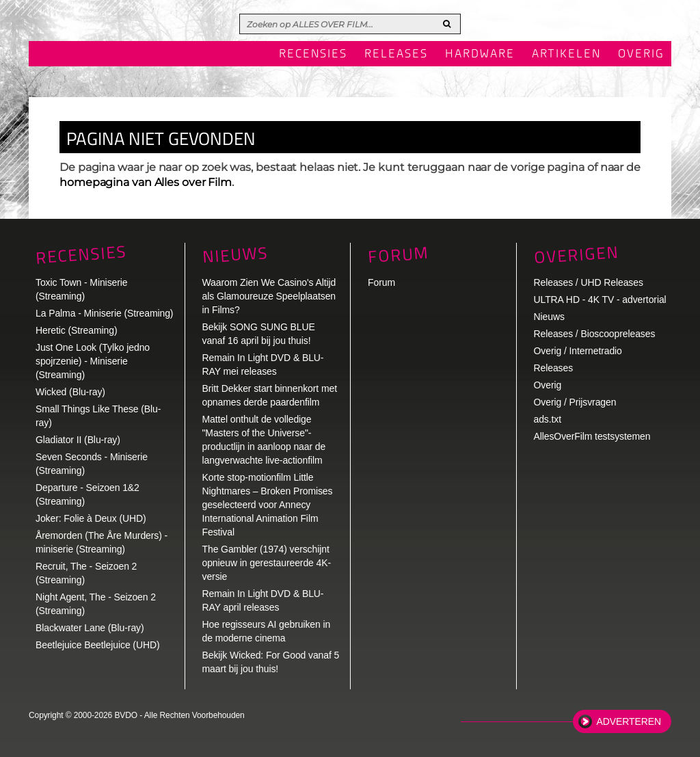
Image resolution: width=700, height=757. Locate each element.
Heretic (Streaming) (76, 330)
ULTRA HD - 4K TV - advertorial (600, 300)
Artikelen (566, 54)
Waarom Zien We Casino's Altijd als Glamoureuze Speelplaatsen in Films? (269, 296)
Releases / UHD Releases (589, 282)
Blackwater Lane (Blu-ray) (90, 628)
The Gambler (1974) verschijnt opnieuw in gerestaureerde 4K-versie (267, 563)
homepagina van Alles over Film (146, 182)
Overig (641, 54)
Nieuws (235, 255)
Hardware (480, 54)
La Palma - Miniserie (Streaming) (104, 313)
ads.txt (548, 419)
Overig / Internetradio (578, 351)
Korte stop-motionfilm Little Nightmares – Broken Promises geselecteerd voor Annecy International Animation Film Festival (268, 505)
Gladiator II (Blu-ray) (78, 440)
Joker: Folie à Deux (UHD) (91, 518)
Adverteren (629, 721)
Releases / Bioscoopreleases (595, 334)
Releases (396, 54)
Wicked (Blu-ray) (70, 392)
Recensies (313, 54)
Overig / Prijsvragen (575, 402)
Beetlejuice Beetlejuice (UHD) (98, 645)
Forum (381, 282)
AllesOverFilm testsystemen (592, 436)
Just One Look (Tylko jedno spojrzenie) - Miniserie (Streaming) (93, 361)
